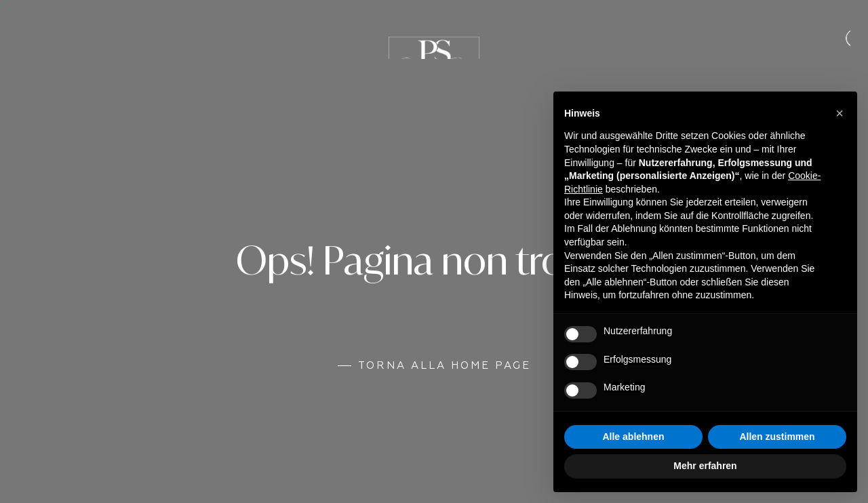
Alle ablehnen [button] (633, 437)
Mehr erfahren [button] (705, 466)
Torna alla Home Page (445, 366)
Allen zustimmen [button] (777, 437)
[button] (840, 113)
